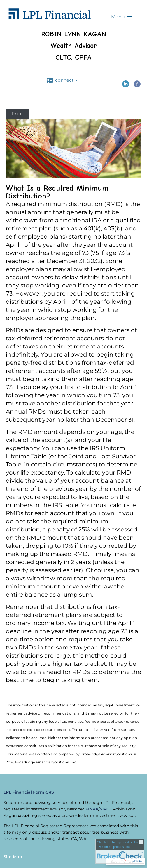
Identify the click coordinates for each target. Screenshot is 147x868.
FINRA (92, 809)
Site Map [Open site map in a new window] (13, 857)
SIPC (105, 809)
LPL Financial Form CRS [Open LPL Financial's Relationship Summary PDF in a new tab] (29, 792)
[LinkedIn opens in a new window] (126, 85)
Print (17, 114)
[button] (122, 17)
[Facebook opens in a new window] (137, 85)
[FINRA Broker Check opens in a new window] (120, 851)
